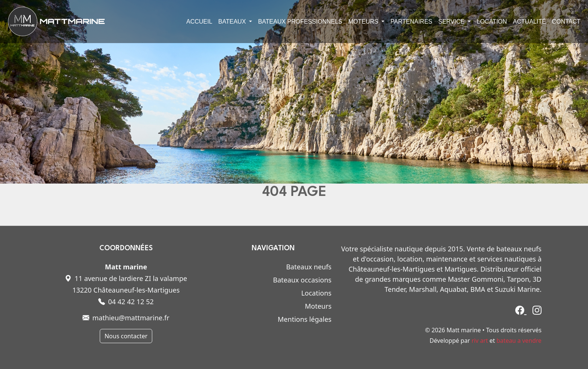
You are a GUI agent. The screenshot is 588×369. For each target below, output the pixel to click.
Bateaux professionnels (300, 22)
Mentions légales (305, 319)
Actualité (529, 22)
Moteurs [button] (364, 22)
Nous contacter (126, 336)
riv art (480, 341)
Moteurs (318, 306)
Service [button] (452, 22)
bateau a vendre (519, 341)
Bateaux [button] (233, 22)
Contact (566, 22)
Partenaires (411, 22)
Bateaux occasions (302, 280)
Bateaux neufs (309, 267)
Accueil (199, 22)
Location (492, 22)
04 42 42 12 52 (126, 302)
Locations (316, 293)
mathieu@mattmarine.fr (126, 318)
